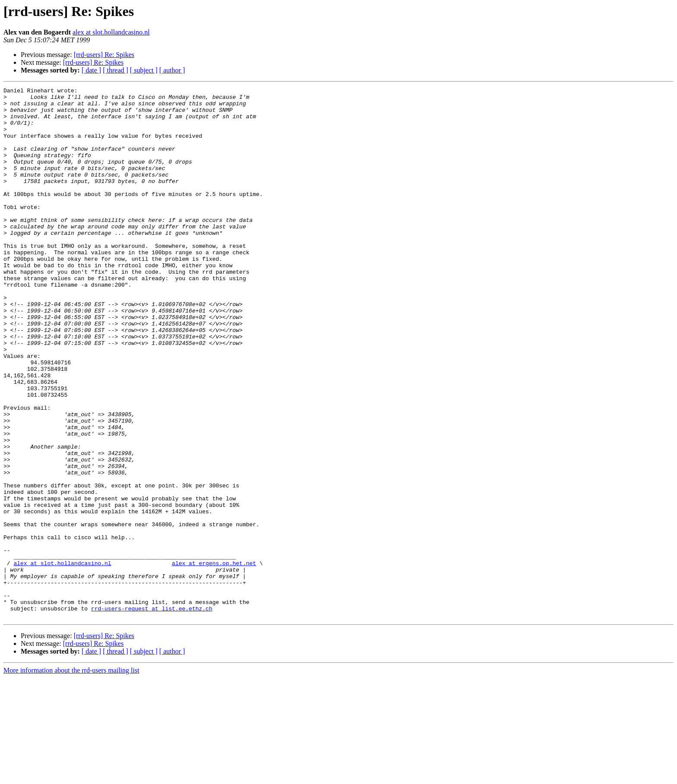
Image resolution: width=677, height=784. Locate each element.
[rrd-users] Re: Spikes (104, 55)
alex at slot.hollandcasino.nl (111, 32)
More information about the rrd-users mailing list (71, 776)
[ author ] (172, 70)
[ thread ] (115, 70)
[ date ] (91, 70)
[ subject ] (144, 70)
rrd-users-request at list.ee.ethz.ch (152, 713)
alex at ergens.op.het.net (214, 659)
